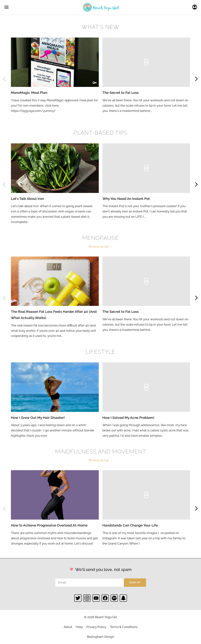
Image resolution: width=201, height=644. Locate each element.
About (68, 627)
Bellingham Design (101, 637)
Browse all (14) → (101, 460)
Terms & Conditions (124, 627)
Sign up (135, 583)
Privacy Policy (96, 627)
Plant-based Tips (100, 133)
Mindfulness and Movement (101, 452)
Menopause (100, 238)
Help (79, 627)
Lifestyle (101, 352)
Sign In (196, 7)
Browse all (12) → (101, 246)
